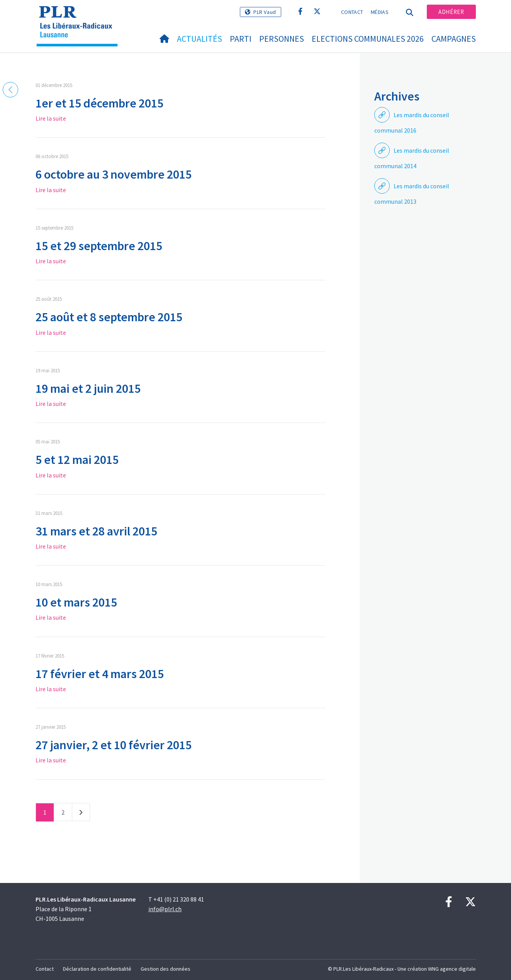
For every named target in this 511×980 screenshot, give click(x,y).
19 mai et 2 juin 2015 (88, 389)
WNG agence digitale (452, 969)
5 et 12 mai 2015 (77, 460)
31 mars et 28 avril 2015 (96, 531)
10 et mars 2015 (76, 602)
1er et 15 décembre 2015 (99, 103)
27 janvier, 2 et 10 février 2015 (114, 745)
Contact (352, 12)
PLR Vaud (265, 12)
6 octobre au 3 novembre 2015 (114, 174)
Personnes (282, 39)
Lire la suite (51, 118)
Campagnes (454, 39)
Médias (380, 12)
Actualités (199, 39)
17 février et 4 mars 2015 (100, 674)
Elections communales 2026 (368, 39)
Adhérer (451, 12)
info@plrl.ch (165, 909)
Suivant (81, 814)
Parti (241, 39)
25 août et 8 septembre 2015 (109, 317)
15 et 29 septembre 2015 (99, 246)
